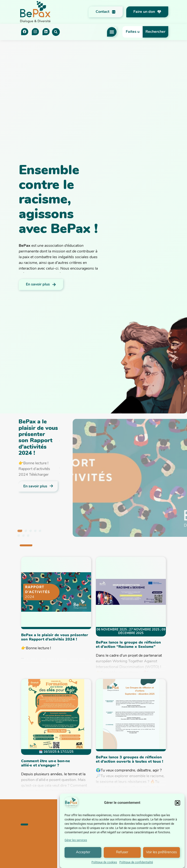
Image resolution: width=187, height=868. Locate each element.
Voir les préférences (161, 855)
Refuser (122, 855)
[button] (178, 805)
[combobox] (133, 32)
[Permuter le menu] (112, 32)
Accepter (83, 855)
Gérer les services (76, 843)
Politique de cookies (104, 865)
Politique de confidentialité (136, 865)
